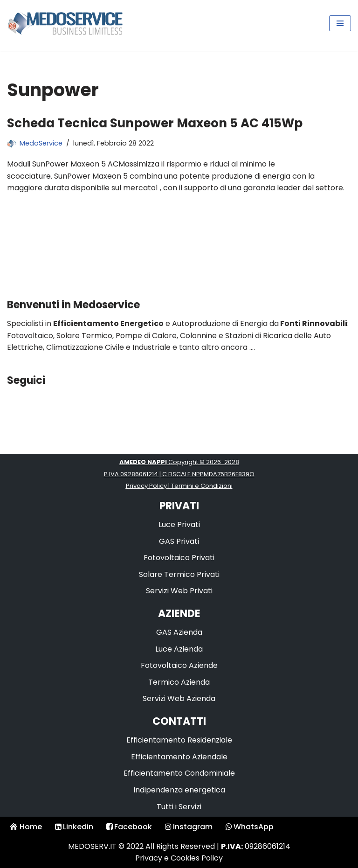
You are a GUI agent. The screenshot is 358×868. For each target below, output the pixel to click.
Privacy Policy (146, 486)
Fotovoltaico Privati (179, 558)
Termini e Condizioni (202, 486)
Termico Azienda (179, 682)
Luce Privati (179, 524)
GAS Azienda (179, 632)
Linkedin (74, 827)
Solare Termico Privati (179, 574)
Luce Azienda (179, 649)
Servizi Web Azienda (179, 698)
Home (25, 827)
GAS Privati (179, 541)
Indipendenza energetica (179, 790)
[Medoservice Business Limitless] (65, 23)
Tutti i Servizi (179, 807)
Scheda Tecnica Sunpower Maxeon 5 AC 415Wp (155, 123)
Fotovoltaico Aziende (179, 665)
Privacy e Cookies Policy (179, 858)
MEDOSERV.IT (92, 846)
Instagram (189, 827)
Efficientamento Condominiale (179, 773)
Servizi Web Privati (179, 591)
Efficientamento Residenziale (179, 740)
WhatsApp (250, 827)
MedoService (41, 143)
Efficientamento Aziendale (179, 757)
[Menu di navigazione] (340, 23)
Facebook (129, 827)
